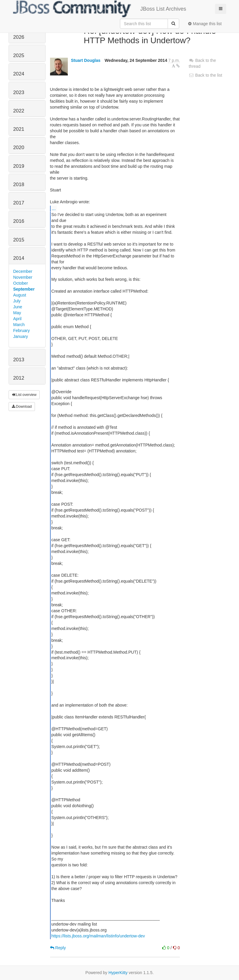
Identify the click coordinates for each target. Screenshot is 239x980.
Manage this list (205, 24)
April (17, 319)
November (23, 277)
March (19, 325)
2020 (19, 148)
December (23, 271)
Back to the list (205, 75)
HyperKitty (118, 973)
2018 (19, 184)
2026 (19, 37)
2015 (19, 240)
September (24, 289)
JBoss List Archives (100, 9)
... (54, 208)
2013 (19, 360)
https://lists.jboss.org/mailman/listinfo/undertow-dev (98, 936)
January (21, 336)
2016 (19, 221)
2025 (19, 55)
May (17, 313)
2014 (19, 258)
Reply (58, 948)
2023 (19, 92)
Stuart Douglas (86, 60)
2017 (19, 203)
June (18, 307)
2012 (19, 378)
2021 (19, 129)
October (21, 283)
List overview (24, 395)
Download (22, 407)
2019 (19, 166)
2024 (19, 74)
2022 (19, 111)
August (20, 295)
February (22, 331)
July (17, 301)
